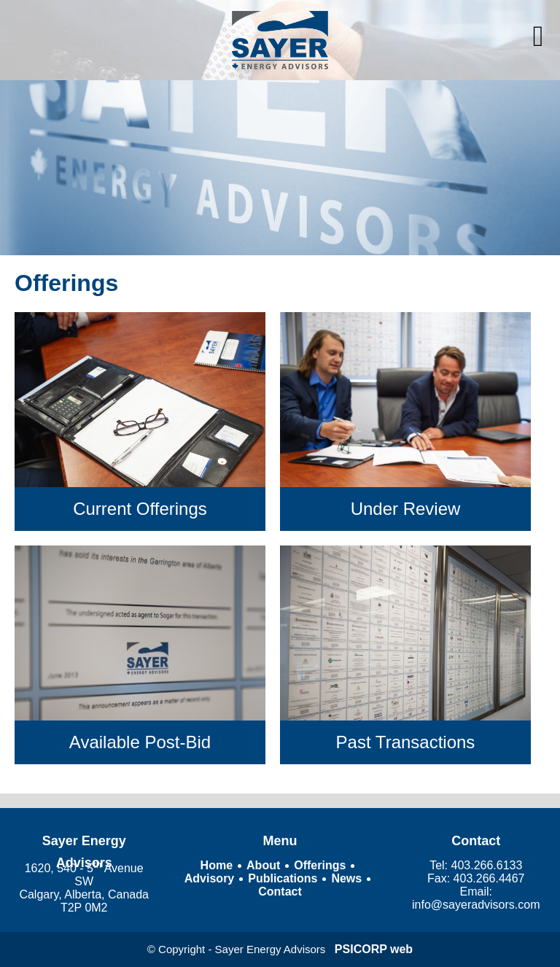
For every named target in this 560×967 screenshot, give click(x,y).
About (263, 865)
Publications (283, 878)
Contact (280, 892)
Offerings (320, 865)
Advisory (209, 878)
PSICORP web (374, 949)
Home (217, 865)
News (346, 878)
